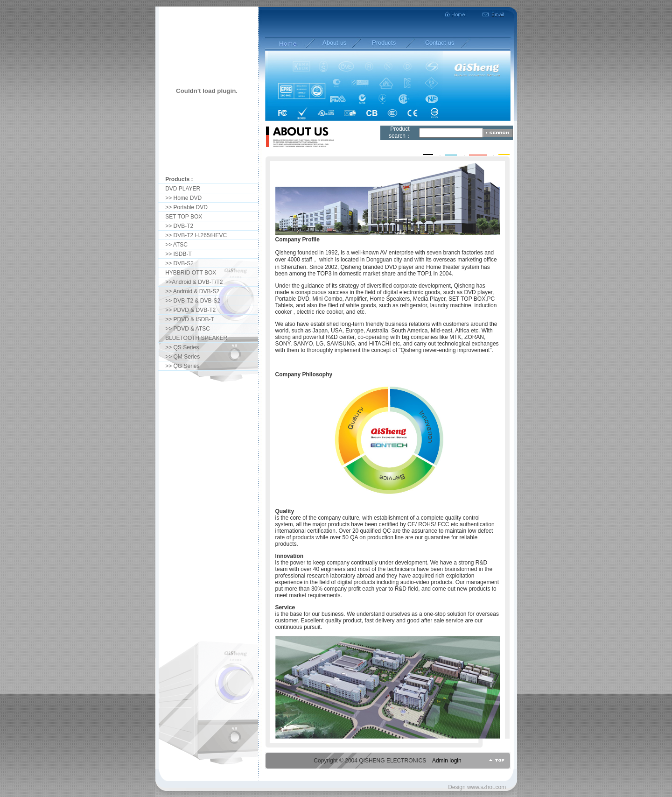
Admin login (447, 761)
